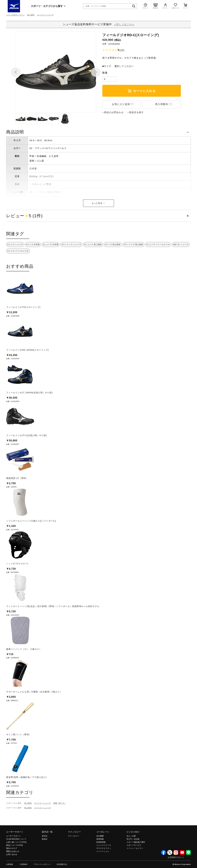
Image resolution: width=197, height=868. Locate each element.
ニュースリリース (104, 862)
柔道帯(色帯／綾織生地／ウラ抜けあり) (26, 794)
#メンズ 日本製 (33, 261)
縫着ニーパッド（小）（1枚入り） (24, 666)
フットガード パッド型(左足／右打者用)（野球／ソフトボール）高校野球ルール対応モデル (53, 623)
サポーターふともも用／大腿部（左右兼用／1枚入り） (34, 708)
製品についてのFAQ (14, 862)
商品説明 (15, 149)
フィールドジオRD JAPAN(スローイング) (27, 367)
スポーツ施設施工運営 (136, 859)
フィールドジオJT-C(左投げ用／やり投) (27, 452)
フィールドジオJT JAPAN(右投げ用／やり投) (29, 409)
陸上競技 (31, 15)
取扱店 (45, 856)
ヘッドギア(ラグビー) (17, 580)
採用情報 (100, 856)
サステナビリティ (104, 865)
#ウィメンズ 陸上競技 (133, 261)
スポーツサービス (134, 862)
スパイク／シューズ (45, 15)
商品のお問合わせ (114, 129)
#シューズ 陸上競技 (93, 261)
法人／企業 (131, 853)
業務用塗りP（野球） (17, 495)
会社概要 (100, 853)
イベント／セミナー (135, 865)
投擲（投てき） (60, 820)
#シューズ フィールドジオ (158, 261)
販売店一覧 (47, 848)
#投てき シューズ (181, 261)
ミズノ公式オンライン (15, 15)
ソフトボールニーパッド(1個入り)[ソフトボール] (31, 537)
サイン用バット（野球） (19, 751)
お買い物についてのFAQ (16, 859)
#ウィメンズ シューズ (71, 261)
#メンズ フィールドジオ (18, 268)
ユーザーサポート (15, 848)
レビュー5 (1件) (24, 232)
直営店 (45, 853)
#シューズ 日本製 (51, 261)
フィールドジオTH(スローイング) (23, 324)
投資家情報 (101, 859)
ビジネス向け (133, 848)
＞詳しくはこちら (124, 24)
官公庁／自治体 (133, 856)
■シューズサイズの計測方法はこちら (50, 213)
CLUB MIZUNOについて (16, 856)
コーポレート (103, 848)
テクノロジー (74, 848)
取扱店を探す (136, 129)
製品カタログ (12, 865)
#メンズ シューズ (15, 261)
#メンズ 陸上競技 (113, 261)
